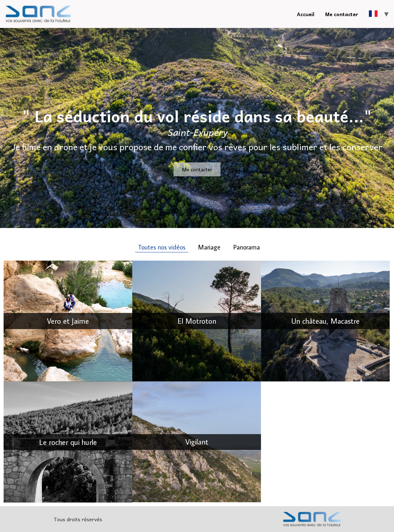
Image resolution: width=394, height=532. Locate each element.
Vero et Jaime (68, 321)
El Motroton (197, 321)
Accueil (306, 14)
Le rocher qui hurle (68, 442)
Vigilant (197, 442)
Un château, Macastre (326, 321)
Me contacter (342, 14)
